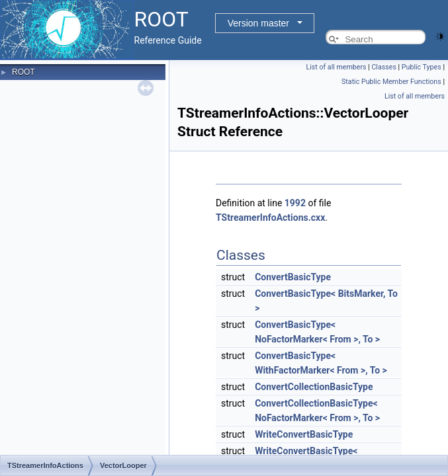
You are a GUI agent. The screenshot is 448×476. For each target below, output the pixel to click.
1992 (295, 203)
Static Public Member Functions (391, 82)
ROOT (23, 72)
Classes (383, 67)
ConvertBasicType (293, 277)
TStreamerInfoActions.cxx (270, 218)
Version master (258, 23)
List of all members (336, 67)
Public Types (422, 67)
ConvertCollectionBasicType (314, 387)
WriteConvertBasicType (304, 434)
